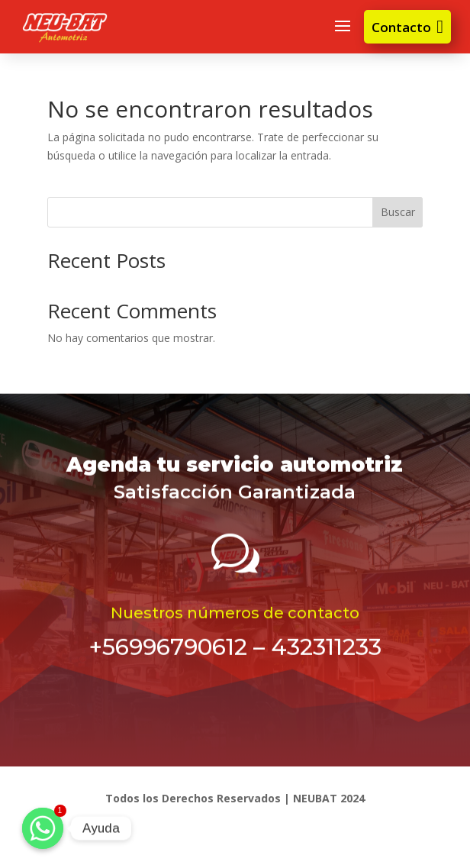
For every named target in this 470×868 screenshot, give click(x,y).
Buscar (398, 212)
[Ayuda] (43, 828)
